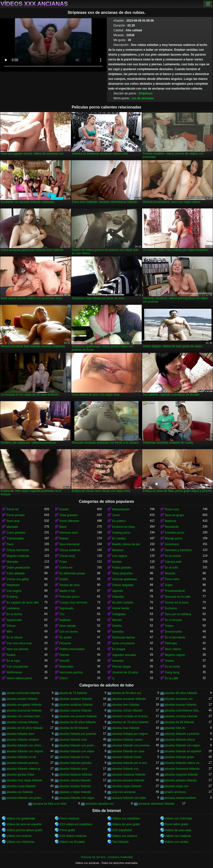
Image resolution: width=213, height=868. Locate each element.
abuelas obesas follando (75, 780)
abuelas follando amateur (23, 740)
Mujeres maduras (18, 556)
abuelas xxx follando (20, 792)
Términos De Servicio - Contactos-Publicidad (107, 857)
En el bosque (173, 620)
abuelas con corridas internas (25, 716)
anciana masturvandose (180, 798)
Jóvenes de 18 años (125, 672)
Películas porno (70, 597)
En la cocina (173, 556)
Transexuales (15, 538)
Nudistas (65, 620)
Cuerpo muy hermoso (73, 603)
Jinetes (170, 661)
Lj (113, 678)
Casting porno (121, 533)
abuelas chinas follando (127, 711)
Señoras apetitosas (125, 579)
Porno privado (16, 515)
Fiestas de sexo (70, 585)
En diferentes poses (72, 573)
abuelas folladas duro (20, 734)
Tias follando (120, 842)
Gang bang (172, 672)
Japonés (118, 591)
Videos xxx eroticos (19, 836)
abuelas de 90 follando (74, 728)
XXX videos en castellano (76, 824)
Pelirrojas (171, 643)
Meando (170, 573)
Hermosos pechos (71, 672)
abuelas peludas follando (128, 780)
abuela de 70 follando (73, 693)
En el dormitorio (175, 637)
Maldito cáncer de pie (126, 544)
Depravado (67, 608)
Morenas (118, 550)
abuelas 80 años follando (181, 693)
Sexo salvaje (68, 626)
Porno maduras (69, 818)
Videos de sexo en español (24, 824)
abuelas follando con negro (182, 745)
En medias (119, 538)
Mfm (9, 632)
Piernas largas (121, 667)
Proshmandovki (175, 591)
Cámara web (173, 562)
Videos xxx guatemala (21, 818)
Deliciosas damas (123, 637)
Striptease (146, 93)
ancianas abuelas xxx (100, 804)
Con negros (120, 556)
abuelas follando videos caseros (184, 763)
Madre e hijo (67, 591)
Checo (64, 678)
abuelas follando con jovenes (131, 745)
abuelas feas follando (126, 728)
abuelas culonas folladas (22, 722)
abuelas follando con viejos (77, 751)
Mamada (12, 527)
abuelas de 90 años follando (25, 728)
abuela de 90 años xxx (127, 693)
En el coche (173, 667)
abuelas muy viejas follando (24, 780)
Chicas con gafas (18, 579)
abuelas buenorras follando (24, 711)
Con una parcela (17, 667)
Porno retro (172, 579)
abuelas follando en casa (128, 751)
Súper (169, 585)
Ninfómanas (14, 672)
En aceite (66, 637)
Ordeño (117, 626)
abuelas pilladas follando (181, 780)
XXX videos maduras (73, 836)
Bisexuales (66, 667)
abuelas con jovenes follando (78, 716)
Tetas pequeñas (122, 573)
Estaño (64, 579)
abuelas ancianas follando (129, 699)
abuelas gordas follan (20, 775)
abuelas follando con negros (25, 751)
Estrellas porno (175, 533)
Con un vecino (69, 632)
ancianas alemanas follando (157, 804)
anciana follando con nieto (129, 798)
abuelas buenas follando (181, 705)
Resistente (172, 527)
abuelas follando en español (183, 751)
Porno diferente (69, 521)
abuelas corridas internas (181, 716)
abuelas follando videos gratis (25, 769)
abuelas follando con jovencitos (78, 745)
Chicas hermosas (18, 550)
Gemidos (118, 632)
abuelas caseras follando (76, 711)
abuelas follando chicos (180, 740)
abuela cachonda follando (23, 693)
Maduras (171, 521)
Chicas (11, 626)
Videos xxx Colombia (179, 818)
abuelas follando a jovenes (182, 734)
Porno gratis (67, 830)
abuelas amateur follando (76, 699)
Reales (11, 655)
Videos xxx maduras (178, 836)
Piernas (64, 655)
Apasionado (14, 620)
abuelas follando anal (73, 740)
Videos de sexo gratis (126, 824)
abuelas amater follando (22, 699)
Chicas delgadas (123, 585)
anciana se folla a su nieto (50, 804)
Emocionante (173, 632)
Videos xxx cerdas (177, 842)
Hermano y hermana (178, 550)
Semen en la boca (177, 603)
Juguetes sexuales (124, 655)
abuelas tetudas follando (75, 786)
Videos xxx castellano (126, 818)
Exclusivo (171, 608)
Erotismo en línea (123, 527)
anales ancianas (176, 792)
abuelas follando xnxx (73, 769)
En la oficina (14, 637)
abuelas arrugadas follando (24, 705)
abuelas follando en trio (74, 757)
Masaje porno (174, 538)
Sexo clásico (173, 649)
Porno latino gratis (177, 824)
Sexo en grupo (174, 515)
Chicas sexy (67, 556)
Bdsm (63, 527)
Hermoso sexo (69, 533)
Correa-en (66, 568)
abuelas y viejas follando (75, 792)
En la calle (172, 678)
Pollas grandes (122, 568)
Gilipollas (118, 597)
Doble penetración (18, 568)
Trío (62, 614)
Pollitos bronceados (72, 649)
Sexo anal (13, 521)
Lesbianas (13, 608)
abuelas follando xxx (125, 769)
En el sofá (171, 568)
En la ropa (13, 661)
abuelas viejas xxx (177, 786)
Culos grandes (16, 533)
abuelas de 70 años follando (130, 722)
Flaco (10, 544)
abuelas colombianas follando (184, 711)
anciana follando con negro (77, 798)
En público (119, 521)
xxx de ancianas (143, 98)
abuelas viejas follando (127, 786)
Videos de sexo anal (178, 830)
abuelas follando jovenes (23, 763)
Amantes (118, 661)
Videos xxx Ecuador (72, 842)
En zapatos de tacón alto (23, 603)
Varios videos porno (19, 678)
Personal (65, 643)
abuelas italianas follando (76, 775)
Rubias (64, 538)
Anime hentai (121, 608)
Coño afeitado (16, 573)
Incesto (64, 509)
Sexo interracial (70, 544)
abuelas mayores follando (182, 775)
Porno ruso (172, 509)
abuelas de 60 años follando (78, 722)
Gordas (117, 562)
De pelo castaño (123, 603)
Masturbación (121, 509)
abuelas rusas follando (21, 786)
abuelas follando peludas (76, 763)
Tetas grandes (69, 515)
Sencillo (65, 661)
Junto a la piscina (123, 643)
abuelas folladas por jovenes (78, 734)
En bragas (119, 649)
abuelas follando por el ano (130, 763)
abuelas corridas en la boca (130, 716)
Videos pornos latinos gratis (24, 830)
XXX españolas (122, 830)
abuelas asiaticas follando (76, 705)
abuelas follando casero (127, 740)
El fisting (12, 597)
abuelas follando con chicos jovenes (25, 745)
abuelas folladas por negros (130, 734)
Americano (172, 544)
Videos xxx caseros (125, 836)
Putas (63, 562)
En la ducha (14, 614)
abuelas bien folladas (126, 705)
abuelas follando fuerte (127, 757)
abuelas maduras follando (129, 775)
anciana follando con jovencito (25, 798)
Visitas (169, 626)
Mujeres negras (175, 655)
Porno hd (12, 509)
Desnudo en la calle (178, 597)
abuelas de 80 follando (180, 722)
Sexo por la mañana (178, 614)
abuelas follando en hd (21, 757)
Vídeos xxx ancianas (34, 4)
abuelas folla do (175, 728)
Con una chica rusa (19, 643)
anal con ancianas (124, 792)
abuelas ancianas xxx (179, 699)
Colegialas (119, 614)
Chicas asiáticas (70, 550)
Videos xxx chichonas (20, 842)
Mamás (117, 620)
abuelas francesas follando (182, 769)
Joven (116, 515)
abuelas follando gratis (180, 757)
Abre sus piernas (17, 649)
